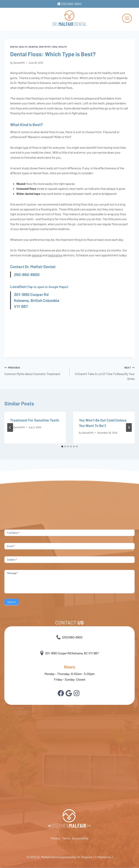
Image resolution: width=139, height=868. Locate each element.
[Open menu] (127, 18)
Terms (66, 838)
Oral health (60, 47)
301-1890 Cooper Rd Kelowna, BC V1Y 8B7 (70, 653)
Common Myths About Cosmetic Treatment (35, 370)
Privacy (56, 838)
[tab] (62, 446)
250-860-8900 (27, 274)
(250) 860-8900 (70, 637)
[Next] (129, 427)
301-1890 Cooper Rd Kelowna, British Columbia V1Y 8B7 (37, 300)
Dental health (19, 47)
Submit (11, 602)
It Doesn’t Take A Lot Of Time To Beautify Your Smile (104, 373)
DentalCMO (19, 63)
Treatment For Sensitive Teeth (35, 420)
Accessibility (80, 838)
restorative (55, 255)
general (37, 255)
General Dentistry (40, 47)
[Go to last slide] (10, 427)
